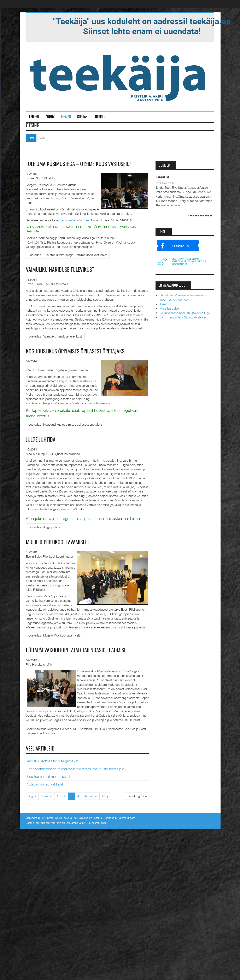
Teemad (66, 117)
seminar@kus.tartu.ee (75, 220)
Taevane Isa (163, 177)
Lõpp (106, 796)
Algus (32, 796)
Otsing (100, 117)
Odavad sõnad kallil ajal (45, 784)
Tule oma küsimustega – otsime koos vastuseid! (78, 164)
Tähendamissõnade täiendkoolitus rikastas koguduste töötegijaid (76, 769)
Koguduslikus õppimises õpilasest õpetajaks (75, 352)
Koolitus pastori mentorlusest (49, 777)
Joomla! (30, 823)
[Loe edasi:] (68, 255)
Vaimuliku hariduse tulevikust (60, 270)
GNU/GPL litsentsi (89, 823)
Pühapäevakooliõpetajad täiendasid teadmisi (76, 651)
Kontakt (83, 117)
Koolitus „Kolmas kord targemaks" (53, 761)
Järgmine (91, 796)
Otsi (31, 138)
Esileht (34, 117)
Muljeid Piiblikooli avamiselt (57, 543)
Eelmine (46, 796)
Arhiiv (50, 117)
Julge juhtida (41, 440)
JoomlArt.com (127, 818)
